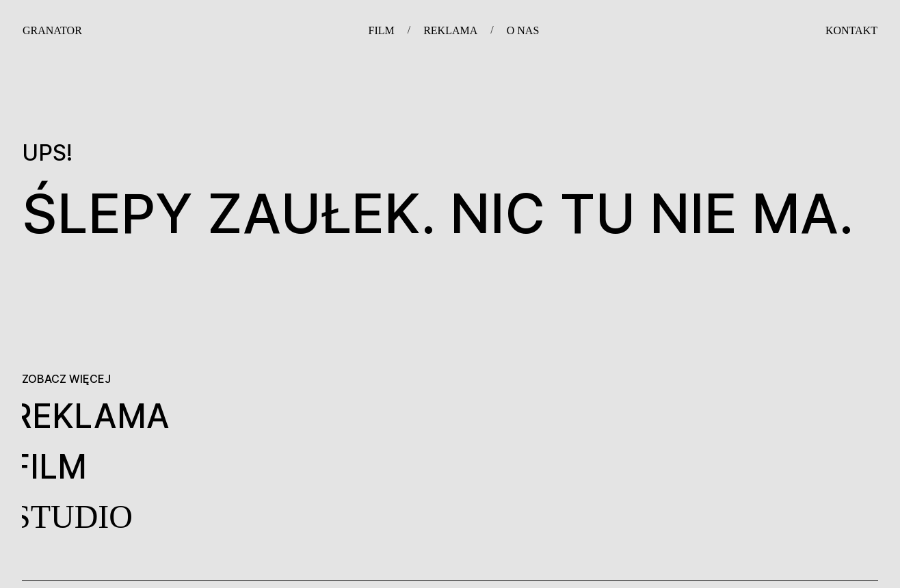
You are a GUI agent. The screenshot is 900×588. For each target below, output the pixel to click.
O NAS (523, 30)
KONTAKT (851, 30)
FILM (381, 30)
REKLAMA (450, 30)
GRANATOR (52, 30)
